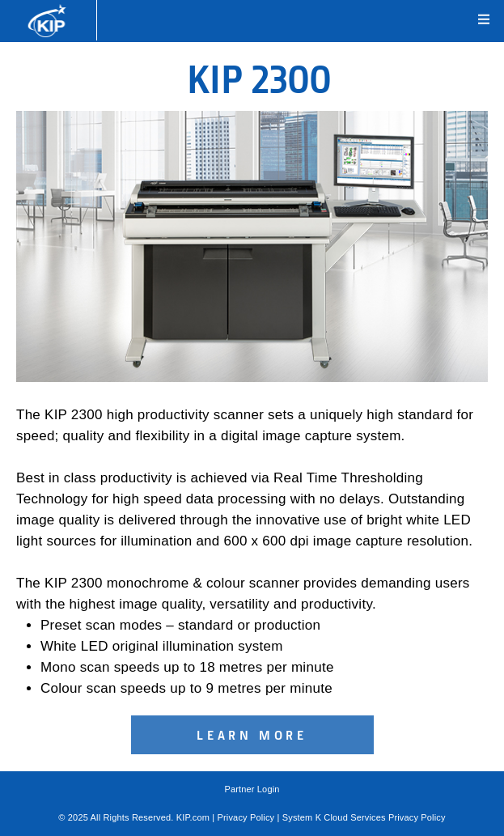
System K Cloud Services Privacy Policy (364, 817)
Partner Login (252, 789)
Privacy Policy (246, 817)
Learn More (252, 735)
